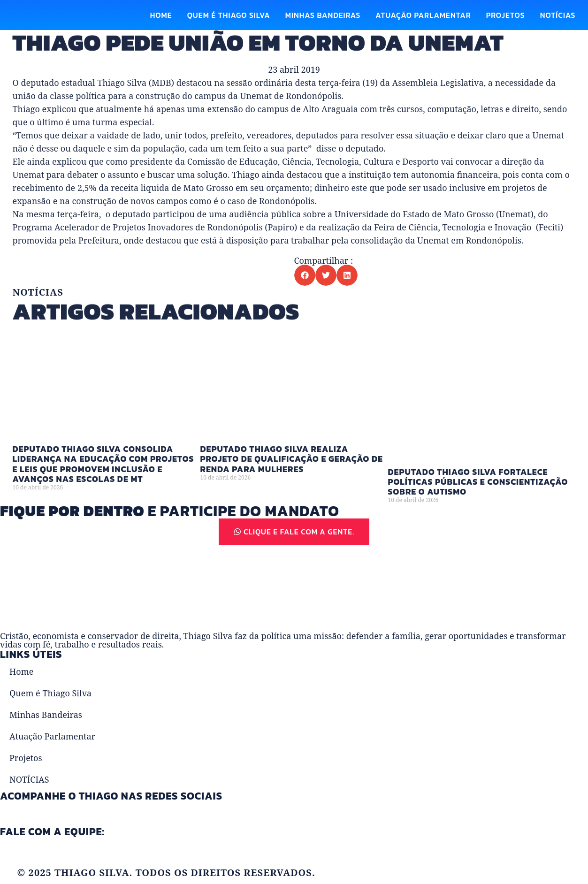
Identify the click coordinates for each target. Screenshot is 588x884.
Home (161, 15)
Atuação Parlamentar (423, 15)
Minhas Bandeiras (323, 15)
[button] (305, 275)
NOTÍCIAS (558, 15)
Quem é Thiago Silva (229, 15)
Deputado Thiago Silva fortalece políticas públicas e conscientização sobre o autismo (478, 496)
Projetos (506, 15)
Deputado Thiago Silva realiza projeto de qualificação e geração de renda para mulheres (292, 473)
